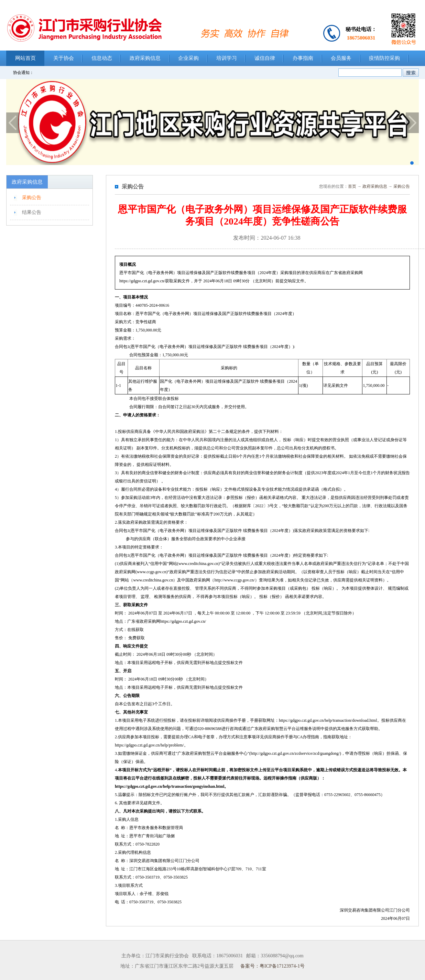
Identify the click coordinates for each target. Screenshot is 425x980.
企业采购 (188, 58)
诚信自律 (265, 58)
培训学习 (227, 58)
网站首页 (25, 58)
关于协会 (64, 58)
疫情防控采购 (384, 58)
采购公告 (32, 198)
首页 (352, 186)
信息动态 (102, 58)
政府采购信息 (145, 58)
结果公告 (32, 212)
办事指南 (303, 58)
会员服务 (341, 58)
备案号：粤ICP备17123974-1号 (273, 966)
